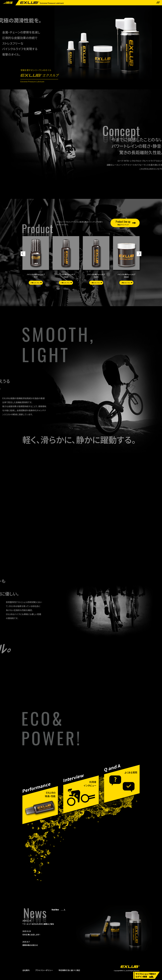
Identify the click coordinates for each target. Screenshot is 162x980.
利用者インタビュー (90, 784)
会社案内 (26, 970)
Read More (55, 910)
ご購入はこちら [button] (35, 283)
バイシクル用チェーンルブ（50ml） (96, 276)
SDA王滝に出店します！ (54, 933)
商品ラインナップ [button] (123, 223)
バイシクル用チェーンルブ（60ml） (126, 276)
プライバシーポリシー (44, 970)
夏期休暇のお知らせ (54, 943)
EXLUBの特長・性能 (50, 794)
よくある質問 (131, 772)
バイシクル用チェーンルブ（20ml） (66, 276)
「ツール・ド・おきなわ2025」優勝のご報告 (54, 922)
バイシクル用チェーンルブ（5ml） (36, 276)
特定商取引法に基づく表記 (69, 970)
